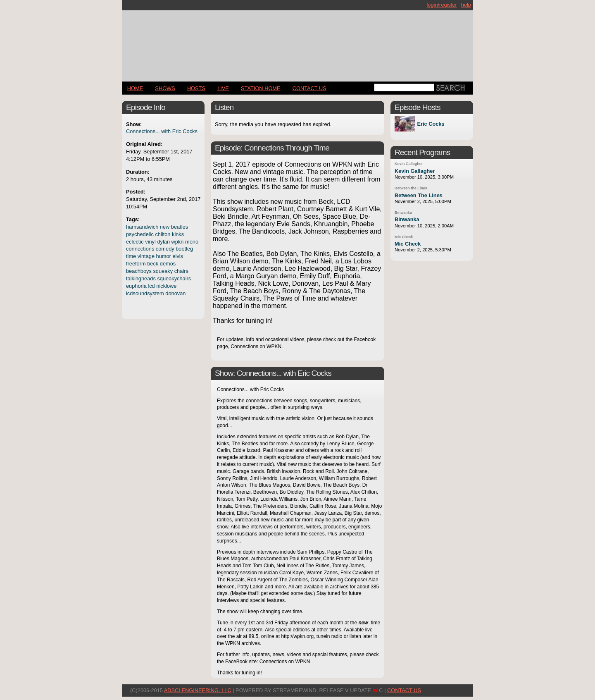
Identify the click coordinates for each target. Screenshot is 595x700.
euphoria (136, 286)
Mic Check (404, 237)
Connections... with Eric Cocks (162, 131)
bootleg (184, 249)
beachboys (139, 271)
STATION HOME (261, 88)
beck (153, 264)
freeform (136, 264)
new (165, 227)
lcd (151, 286)
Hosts (196, 88)
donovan (175, 293)
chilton (163, 234)
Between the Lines (411, 188)
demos (168, 264)
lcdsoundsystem (145, 293)
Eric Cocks (431, 124)
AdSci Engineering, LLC (198, 690)
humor (164, 256)
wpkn (178, 242)
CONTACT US (309, 88)
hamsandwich (142, 227)
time (131, 256)
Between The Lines (419, 195)
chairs (181, 271)
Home (135, 88)
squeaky (163, 271)
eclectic (135, 242)
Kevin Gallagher (409, 164)
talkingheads (141, 278)
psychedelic (140, 234)
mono (192, 242)
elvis (178, 256)
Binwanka (403, 213)
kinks (178, 234)
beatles (180, 227)
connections (140, 249)
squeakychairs (174, 278)
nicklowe (166, 286)
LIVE (223, 88)
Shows (165, 88)
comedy (165, 249)
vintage (146, 256)
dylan (163, 242)
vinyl (150, 242)
